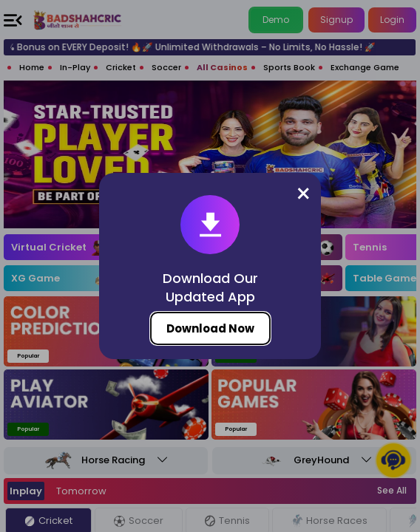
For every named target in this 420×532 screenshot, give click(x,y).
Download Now (210, 328)
